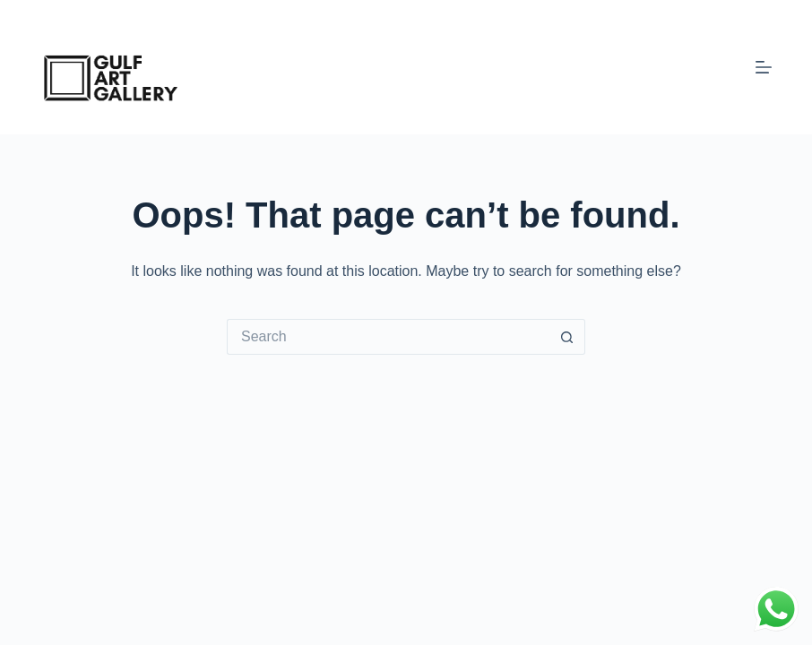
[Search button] (567, 337)
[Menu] (764, 67)
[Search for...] (388, 337)
